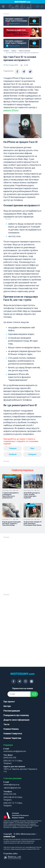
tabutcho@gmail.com (12, 788)
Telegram (13, 448)
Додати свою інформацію (16, 720)
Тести (6, 724)
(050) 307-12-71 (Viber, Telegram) (13, 762)
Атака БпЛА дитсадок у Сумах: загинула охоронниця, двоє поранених (32, 495)
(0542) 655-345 (10, 758)
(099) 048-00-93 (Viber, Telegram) (13, 799)
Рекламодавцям (12, 711)
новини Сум (9, 836)
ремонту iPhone (11, 110)
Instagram (32, 454)
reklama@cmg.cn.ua (11, 785)
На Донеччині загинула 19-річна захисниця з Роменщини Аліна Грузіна (33, 524)
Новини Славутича (13, 733)
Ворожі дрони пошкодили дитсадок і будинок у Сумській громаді (11, 524)
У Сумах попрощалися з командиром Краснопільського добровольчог (11, 495)
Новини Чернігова (12, 738)
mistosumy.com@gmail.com (15, 751)
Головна (6, 51)
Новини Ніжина (11, 729)
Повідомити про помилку (16, 715)
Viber (32, 448)
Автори (7, 706)
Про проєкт (9, 702)
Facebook (13, 454)
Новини (14, 51)
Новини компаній (24, 51)
